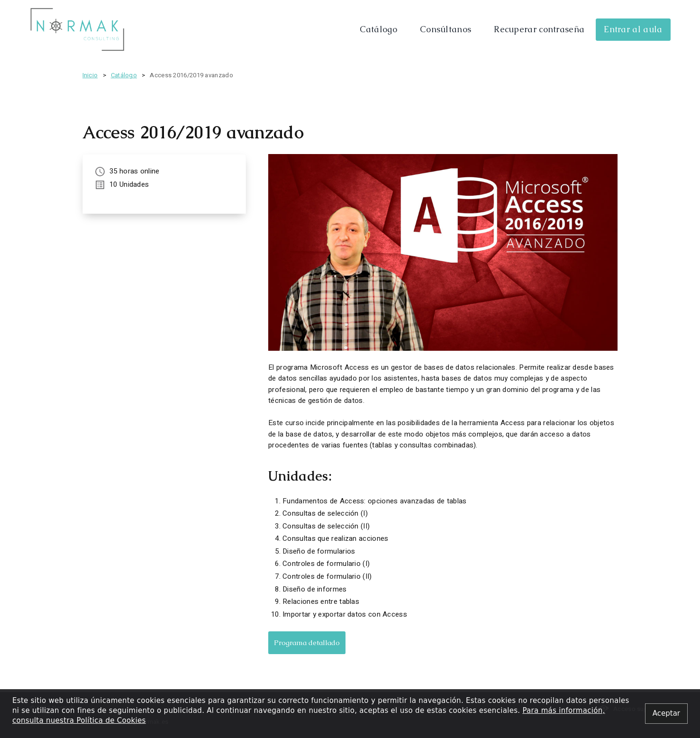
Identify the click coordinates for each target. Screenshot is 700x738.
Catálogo (378, 29)
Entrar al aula (633, 29)
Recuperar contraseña (539, 29)
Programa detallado (307, 642)
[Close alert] (666, 714)
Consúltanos (445, 29)
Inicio (90, 75)
